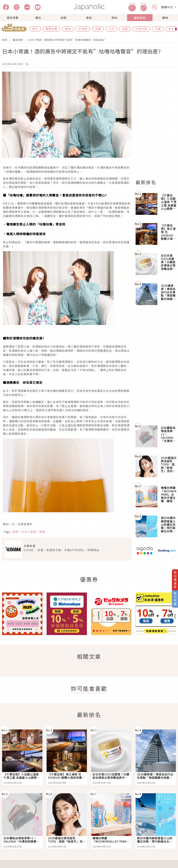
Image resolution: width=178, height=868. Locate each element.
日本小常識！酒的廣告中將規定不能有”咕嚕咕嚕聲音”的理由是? (67, 40)
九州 (111, 29)
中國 (158, 29)
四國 (125, 29)
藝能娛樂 (140, 18)
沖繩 (98, 29)
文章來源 (29, 546)
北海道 (83, 29)
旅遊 (64, 18)
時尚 (114, 18)
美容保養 (13, 18)
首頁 (5, 40)
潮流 (38, 18)
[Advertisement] (155, 365)
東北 (171, 29)
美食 (89, 18)
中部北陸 (141, 29)
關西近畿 (51, 29)
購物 (165, 18)
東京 (35, 29)
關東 (68, 29)
